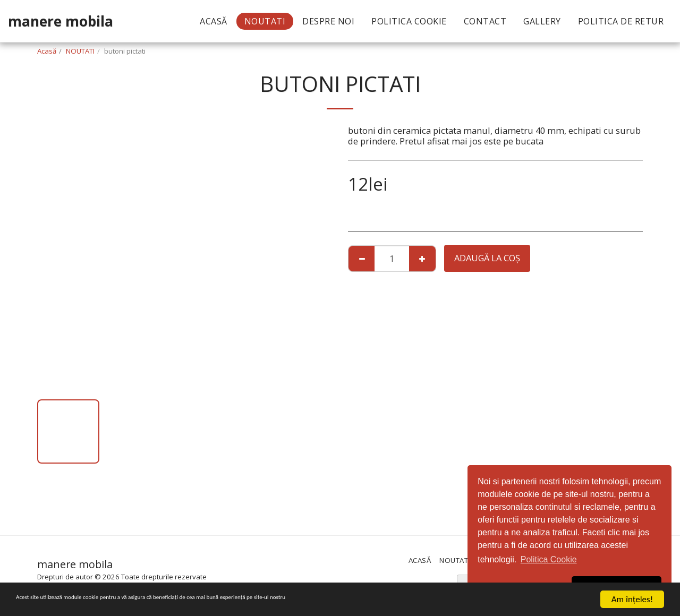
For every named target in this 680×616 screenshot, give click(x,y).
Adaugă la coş (487, 258)
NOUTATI (80, 51)
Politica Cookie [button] (549, 559)
